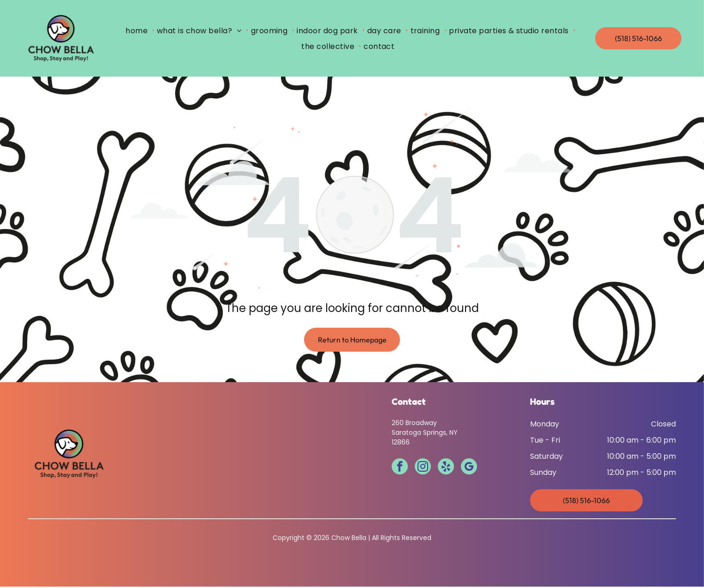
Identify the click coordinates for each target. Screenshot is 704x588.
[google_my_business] (469, 469)
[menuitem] (138, 31)
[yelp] (446, 469)
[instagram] (423, 469)
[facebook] (400, 469)
